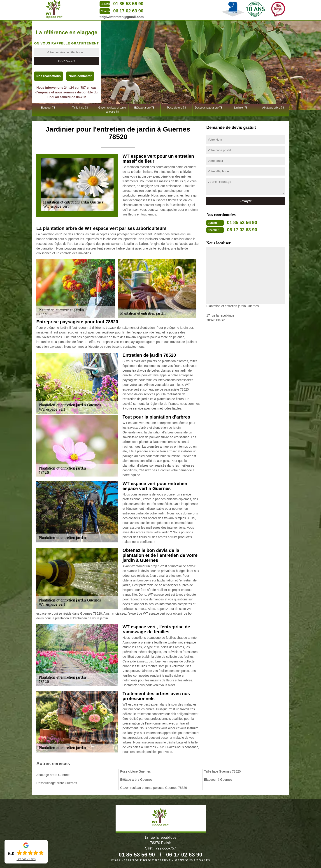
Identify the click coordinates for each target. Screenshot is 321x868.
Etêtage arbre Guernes (136, 780)
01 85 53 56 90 (128, 4)
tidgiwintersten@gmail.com (122, 17)
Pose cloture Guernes (135, 771)
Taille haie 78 (80, 108)
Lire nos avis (26, 859)
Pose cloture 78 (176, 108)
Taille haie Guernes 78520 (222, 771)
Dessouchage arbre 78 (209, 108)
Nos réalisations (49, 76)
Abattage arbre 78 (273, 108)
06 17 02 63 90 (128, 11)
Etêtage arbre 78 (144, 108)
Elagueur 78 (48, 108)
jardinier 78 (241, 108)
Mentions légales (192, 860)
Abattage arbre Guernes (53, 775)
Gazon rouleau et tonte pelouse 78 (112, 110)
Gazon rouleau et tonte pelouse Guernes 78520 (154, 788)
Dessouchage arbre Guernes (57, 783)
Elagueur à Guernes (218, 780)
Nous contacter (80, 76)
